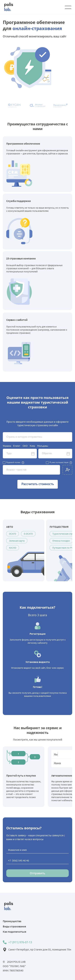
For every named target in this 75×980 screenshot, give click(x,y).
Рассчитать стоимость (38, 484)
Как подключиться (14, 932)
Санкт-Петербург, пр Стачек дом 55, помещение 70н (40, 949)
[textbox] (37, 437)
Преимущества (12, 921)
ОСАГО (13, 534)
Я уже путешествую (59, 462)
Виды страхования (14, 926)
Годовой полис (13, 462)
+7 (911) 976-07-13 (20, 942)
